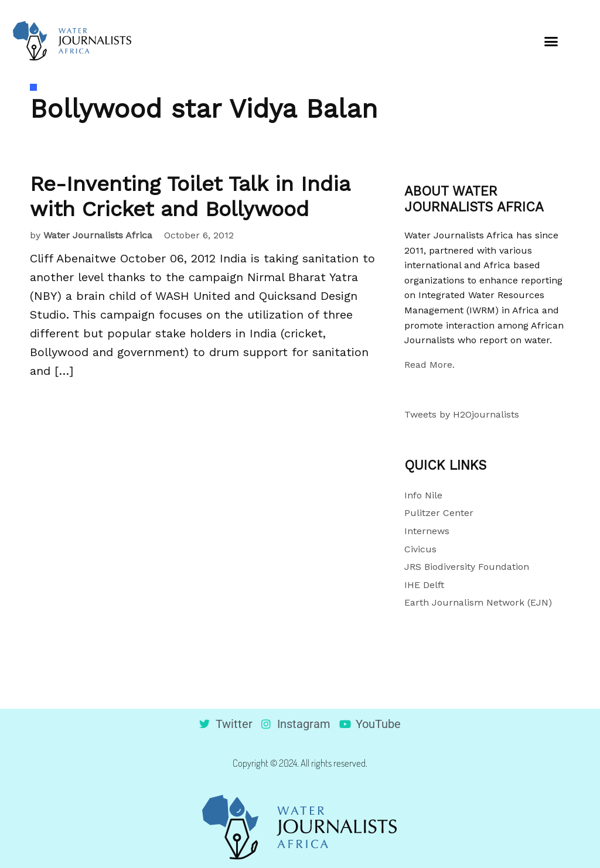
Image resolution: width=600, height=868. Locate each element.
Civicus (420, 549)
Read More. (429, 365)
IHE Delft (424, 585)
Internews (427, 531)
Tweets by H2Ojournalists (462, 414)
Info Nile (423, 495)
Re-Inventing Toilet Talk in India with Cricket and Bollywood (190, 197)
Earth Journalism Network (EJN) (478, 602)
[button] (551, 41)
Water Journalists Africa (98, 235)
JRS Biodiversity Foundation (467, 567)
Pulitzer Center (439, 513)
